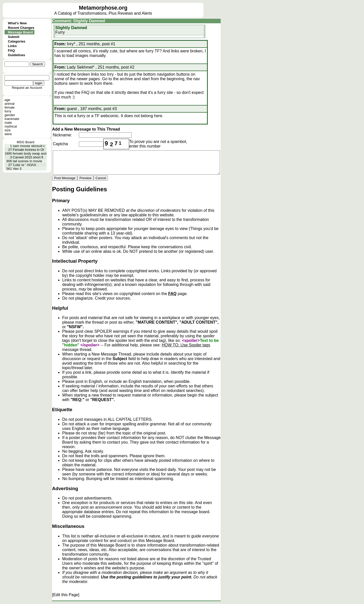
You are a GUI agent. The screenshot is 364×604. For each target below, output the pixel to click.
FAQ (11, 50)
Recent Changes (21, 28)
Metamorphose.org (103, 8)
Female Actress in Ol (28, 150)
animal (9, 104)
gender (10, 115)
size (8, 130)
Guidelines (16, 55)
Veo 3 (17, 169)
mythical (11, 126)
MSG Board (26, 142)
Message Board (20, 32)
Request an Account (27, 88)
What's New (17, 23)
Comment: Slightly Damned (78, 21)
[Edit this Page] (66, 595)
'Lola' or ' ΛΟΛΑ (25, 165)
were (8, 134)
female (10, 107)
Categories (17, 41)
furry (8, 111)
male (8, 123)
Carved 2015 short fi (28, 157)
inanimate (12, 119)
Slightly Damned (71, 28)
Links (12, 46)
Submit (14, 37)
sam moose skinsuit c (29, 146)
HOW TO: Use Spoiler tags (186, 345)
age (7, 100)
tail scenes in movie (28, 161)
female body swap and (30, 153)
